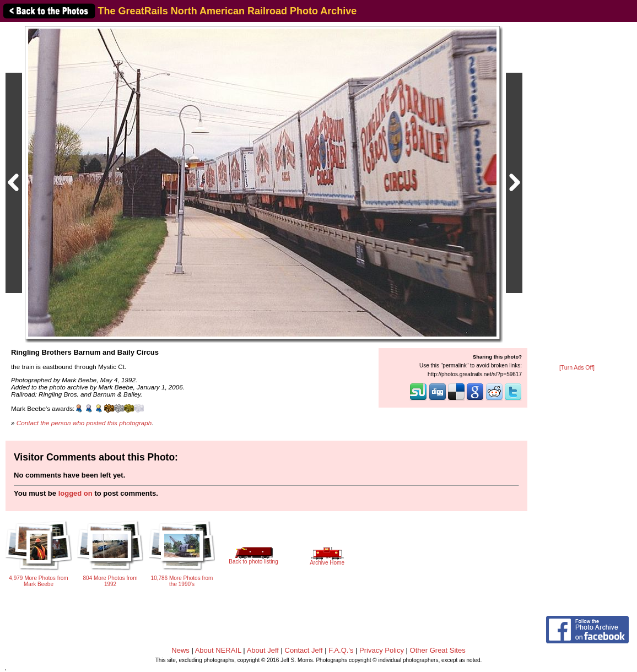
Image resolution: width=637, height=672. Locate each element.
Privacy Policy (382, 650)
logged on (75, 493)
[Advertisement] (577, 194)
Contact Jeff (304, 650)
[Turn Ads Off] (577, 368)
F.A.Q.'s (341, 650)
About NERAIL (218, 650)
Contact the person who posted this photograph (84, 423)
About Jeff (263, 650)
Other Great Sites (438, 650)
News (180, 650)
